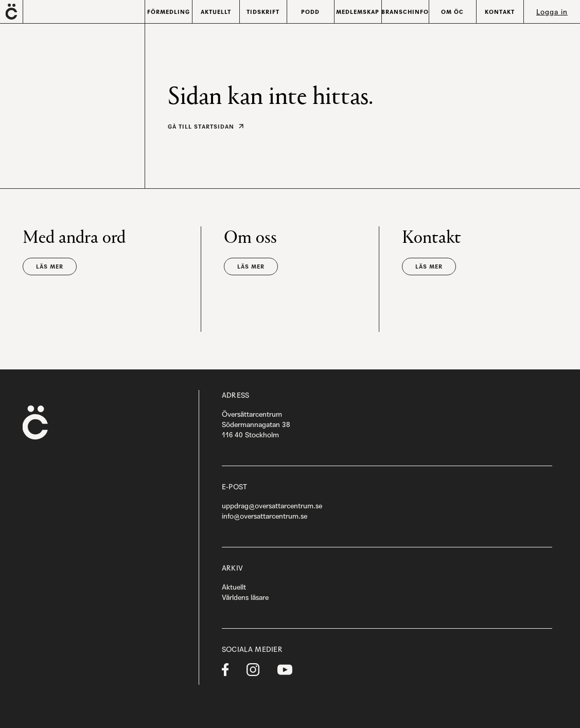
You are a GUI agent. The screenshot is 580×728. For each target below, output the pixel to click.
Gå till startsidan (201, 127)
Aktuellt (234, 587)
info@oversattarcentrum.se (265, 516)
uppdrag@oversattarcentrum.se (272, 506)
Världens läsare (245, 597)
